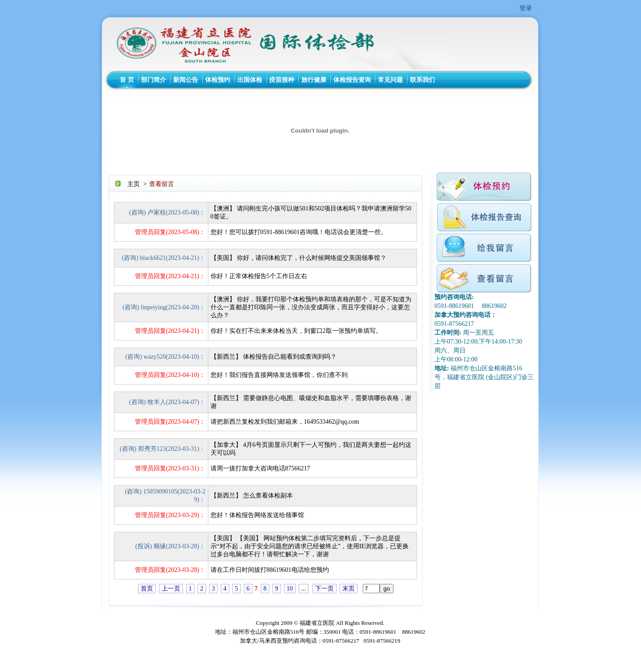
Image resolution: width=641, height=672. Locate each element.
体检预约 (218, 80)
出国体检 (250, 80)
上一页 (171, 589)
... (304, 589)
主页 (134, 184)
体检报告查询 (352, 80)
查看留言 (162, 184)
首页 (147, 589)
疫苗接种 (282, 80)
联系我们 (422, 80)
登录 (526, 8)
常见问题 (390, 80)
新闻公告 (186, 80)
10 (290, 589)
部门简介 (154, 80)
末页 (349, 589)
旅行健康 (314, 80)
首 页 (127, 80)
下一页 (325, 589)
